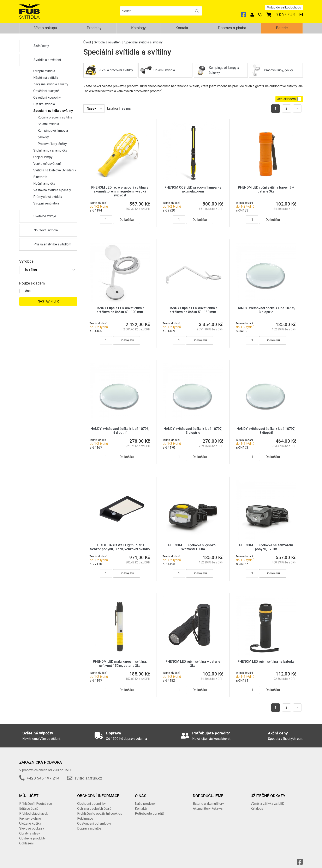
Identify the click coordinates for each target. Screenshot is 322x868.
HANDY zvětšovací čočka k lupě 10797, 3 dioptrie (193, 427)
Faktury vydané (30, 814)
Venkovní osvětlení (47, 164)
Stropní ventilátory (46, 203)
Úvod (87, 42)
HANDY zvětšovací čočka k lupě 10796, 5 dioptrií (120, 427)
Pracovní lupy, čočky (52, 144)
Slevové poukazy (32, 824)
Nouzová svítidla (46, 230)
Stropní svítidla (44, 71)
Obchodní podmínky (91, 799)
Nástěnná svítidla (46, 78)
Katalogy (138, 28)
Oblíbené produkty (32, 834)
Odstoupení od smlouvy (94, 819)
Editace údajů (29, 804)
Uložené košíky (30, 819)
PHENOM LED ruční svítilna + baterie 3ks (193, 659)
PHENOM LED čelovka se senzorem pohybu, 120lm (266, 543)
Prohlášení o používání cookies (100, 809)
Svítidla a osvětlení (47, 60)
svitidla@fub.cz (88, 774)
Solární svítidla (48, 124)
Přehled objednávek (34, 809)
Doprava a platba (232, 28)
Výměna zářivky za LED (267, 799)
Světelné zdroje (45, 216)
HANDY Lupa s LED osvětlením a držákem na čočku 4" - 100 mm (120, 310)
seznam (127, 108)
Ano (28, 291)
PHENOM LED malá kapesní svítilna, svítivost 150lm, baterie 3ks (120, 659)
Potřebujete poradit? (150, 809)
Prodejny (94, 28)
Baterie (282, 28)
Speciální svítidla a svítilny (53, 111)
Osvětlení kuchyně (46, 91)
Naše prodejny (145, 799)
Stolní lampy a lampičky (50, 150)
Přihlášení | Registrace (36, 799)
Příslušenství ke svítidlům (52, 244)
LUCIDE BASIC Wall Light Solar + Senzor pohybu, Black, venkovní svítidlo (120, 543)
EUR (291, 15)
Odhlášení (26, 839)
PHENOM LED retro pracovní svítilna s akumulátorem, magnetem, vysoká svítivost (120, 191)
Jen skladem (289, 99)
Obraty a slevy (30, 829)
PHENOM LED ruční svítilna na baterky (266, 657)
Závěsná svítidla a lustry (51, 84)
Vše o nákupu (46, 28)
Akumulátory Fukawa (208, 804)
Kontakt (182, 28)
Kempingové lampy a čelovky (53, 134)
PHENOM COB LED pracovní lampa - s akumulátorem (193, 189)
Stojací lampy (43, 157)
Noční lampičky (44, 184)
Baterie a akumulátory (208, 799)
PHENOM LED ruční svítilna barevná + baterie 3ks (266, 189)
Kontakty (141, 804)
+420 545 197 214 (43, 774)
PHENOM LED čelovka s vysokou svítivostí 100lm (193, 543)
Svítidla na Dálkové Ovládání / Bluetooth (55, 174)
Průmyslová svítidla (48, 197)
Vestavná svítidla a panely (52, 190)
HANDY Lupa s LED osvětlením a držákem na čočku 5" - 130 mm (193, 310)
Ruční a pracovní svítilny (55, 117)
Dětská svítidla (44, 104)
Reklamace (85, 814)
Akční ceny (41, 46)
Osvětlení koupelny (47, 97)
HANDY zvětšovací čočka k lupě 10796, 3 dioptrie (266, 310)
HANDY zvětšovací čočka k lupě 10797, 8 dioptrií (266, 427)
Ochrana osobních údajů (94, 804)
